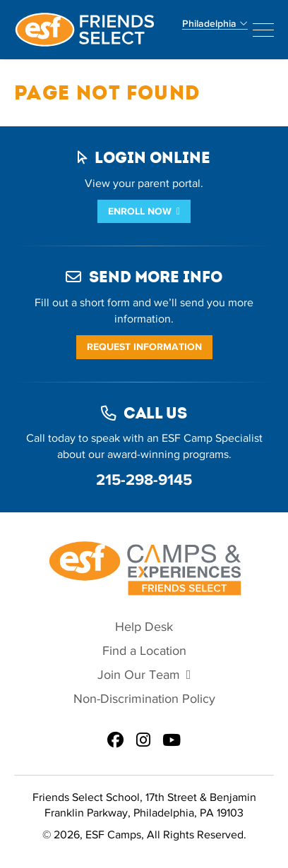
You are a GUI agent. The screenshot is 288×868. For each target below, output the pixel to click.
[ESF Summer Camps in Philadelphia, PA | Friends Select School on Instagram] (143, 741)
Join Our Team (139, 675)
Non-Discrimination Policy (144, 699)
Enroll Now (140, 211)
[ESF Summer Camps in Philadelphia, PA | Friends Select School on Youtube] (172, 741)
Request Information (144, 347)
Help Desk (144, 627)
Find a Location (144, 651)
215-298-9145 (144, 480)
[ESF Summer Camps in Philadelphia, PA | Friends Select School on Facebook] (115, 741)
